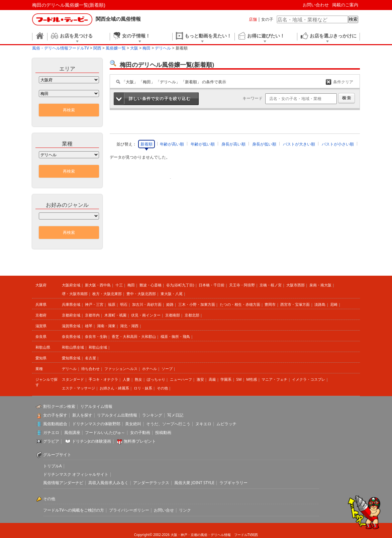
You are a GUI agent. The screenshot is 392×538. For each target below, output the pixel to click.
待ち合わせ (90, 369)
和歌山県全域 (73, 347)
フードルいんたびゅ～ (105, 432)
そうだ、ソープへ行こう (168, 424)
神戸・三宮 (94, 304)
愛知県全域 (71, 358)
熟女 (138, 379)
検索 (353, 19)
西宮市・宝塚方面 (295, 304)
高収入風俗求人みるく (108, 483)
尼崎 (334, 304)
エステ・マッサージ (78, 388)
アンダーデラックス (151, 483)
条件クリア (343, 82)
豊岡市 (270, 304)
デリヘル (69, 369)
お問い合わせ (316, 5)
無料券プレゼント (140, 441)
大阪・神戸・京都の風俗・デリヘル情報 (201, 535)
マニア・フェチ (274, 379)
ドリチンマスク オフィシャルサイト (76, 474)
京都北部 (192, 315)
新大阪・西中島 (98, 285)
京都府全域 (71, 315)
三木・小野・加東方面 (197, 304)
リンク (185, 510)
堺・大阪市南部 (75, 294)
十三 (119, 285)
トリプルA (53, 466)
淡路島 (320, 304)
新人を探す (82, 415)
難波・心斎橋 (151, 285)
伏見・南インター (146, 315)
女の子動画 (140, 432)
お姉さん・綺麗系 (114, 388)
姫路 (170, 304)
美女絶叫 (133, 424)
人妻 (126, 379)
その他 (162, 388)
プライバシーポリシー (129, 510)
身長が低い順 (264, 144)
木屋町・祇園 (115, 315)
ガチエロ (51, 432)
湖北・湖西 (129, 326)
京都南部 (173, 315)
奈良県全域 (71, 336)
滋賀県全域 (71, 326)
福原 (112, 304)
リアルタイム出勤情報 (117, 415)
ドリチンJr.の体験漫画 (92, 441)
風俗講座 (72, 432)
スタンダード (73, 379)
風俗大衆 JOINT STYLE (194, 483)
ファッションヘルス (121, 369)
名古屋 (90, 358)
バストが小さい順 (338, 144)
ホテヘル (150, 369)
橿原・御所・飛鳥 (175, 336)
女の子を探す (55, 415)
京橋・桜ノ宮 (271, 285)
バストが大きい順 (299, 144)
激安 (200, 379)
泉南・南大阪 (320, 285)
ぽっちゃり (156, 379)
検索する (347, 98)
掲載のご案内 (345, 5)
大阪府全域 (71, 285)
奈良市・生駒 (96, 336)
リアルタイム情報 (96, 406)
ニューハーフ (181, 379)
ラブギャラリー (233, 483)
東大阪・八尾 (172, 294)
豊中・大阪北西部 (141, 294)
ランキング (152, 415)
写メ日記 (175, 415)
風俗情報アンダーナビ (63, 483)
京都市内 (92, 315)
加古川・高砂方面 (147, 304)
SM (239, 379)
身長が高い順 (233, 144)
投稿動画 (163, 432)
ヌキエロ (203, 424)
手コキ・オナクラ (103, 379)
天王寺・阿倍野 (242, 285)
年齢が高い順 (172, 144)
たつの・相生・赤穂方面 (240, 304)
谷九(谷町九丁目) (180, 285)
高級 (212, 379)
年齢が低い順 (203, 144)
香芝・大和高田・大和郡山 (134, 336)
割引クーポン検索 (59, 406)
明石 (124, 304)
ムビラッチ (226, 424)
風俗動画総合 (55, 424)
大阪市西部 (296, 285)
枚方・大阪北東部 (107, 294)
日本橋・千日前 (212, 285)
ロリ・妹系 (143, 388)
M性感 (252, 379)
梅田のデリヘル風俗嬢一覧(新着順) (69, 5)
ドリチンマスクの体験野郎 (96, 424)
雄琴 (89, 326)
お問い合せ (164, 510)
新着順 (146, 144)
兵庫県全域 (71, 304)
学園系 (226, 379)
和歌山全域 (98, 347)
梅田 (131, 285)
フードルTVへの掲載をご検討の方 (74, 510)
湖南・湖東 (106, 326)
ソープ (167, 369)
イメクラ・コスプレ (309, 379)
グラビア (51, 441)
